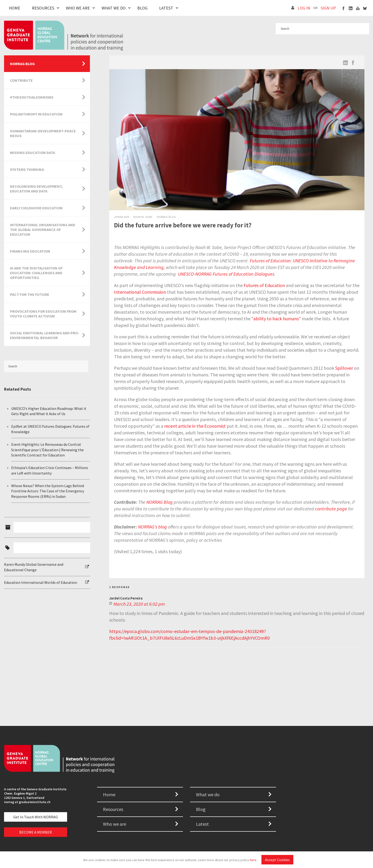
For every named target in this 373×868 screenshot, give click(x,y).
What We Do (114, 8)
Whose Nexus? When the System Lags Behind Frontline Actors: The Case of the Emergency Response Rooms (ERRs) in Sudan (48, 491)
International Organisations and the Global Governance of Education (43, 230)
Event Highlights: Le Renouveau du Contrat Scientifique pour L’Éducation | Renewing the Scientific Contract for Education (47, 450)
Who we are (115, 824)
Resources (43, 8)
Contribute (21, 80)
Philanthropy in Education (36, 114)
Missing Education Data (32, 153)
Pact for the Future (30, 294)
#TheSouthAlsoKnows (32, 97)
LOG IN (304, 8)
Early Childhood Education (36, 208)
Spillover (344, 368)
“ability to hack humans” (276, 319)
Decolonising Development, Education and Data (36, 189)
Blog (142, 8)
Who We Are (78, 8)
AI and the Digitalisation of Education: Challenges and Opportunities (36, 273)
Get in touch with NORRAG (36, 817)
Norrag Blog (166, 217)
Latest (166, 8)
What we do (208, 794)
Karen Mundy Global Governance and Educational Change (34, 567)
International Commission (140, 292)
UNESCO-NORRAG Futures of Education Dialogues (226, 274)
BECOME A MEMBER (36, 832)
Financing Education (30, 251)
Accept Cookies (277, 860)
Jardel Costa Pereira (126, 598)
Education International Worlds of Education (41, 582)
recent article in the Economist (195, 426)
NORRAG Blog (22, 64)
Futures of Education (264, 285)
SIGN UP (328, 8)
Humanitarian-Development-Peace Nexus (43, 133)
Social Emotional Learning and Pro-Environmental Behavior (45, 335)
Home (15, 8)
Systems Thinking (27, 169)
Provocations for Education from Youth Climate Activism (43, 314)
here (253, 860)
